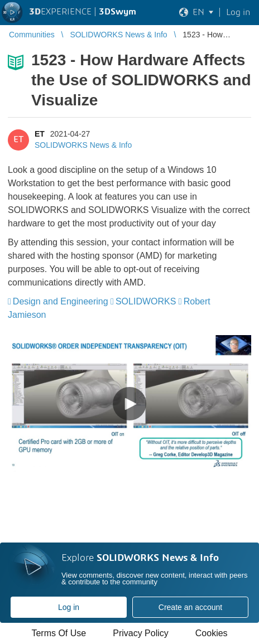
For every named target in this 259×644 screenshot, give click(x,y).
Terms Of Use (59, 633)
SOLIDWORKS (146, 301)
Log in (69, 607)
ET (40, 134)
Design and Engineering (61, 301)
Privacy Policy (141, 633)
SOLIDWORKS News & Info (83, 145)
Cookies (212, 633)
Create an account (190, 607)
